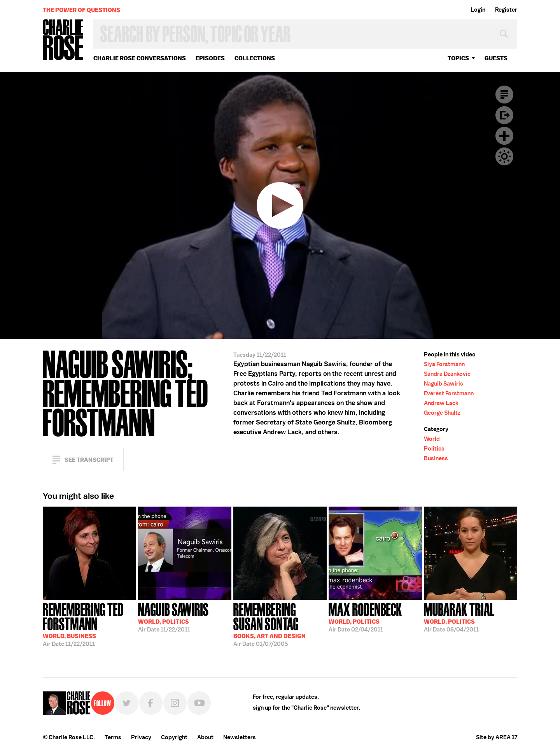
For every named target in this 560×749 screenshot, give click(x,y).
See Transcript (89, 460)
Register (506, 10)
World (432, 439)
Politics (434, 449)
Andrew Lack (441, 403)
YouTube (199, 703)
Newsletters (240, 737)
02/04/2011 (365, 617)
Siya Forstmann (444, 364)
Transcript (504, 95)
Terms (113, 737)
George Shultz (442, 413)
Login (478, 10)
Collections (255, 58)
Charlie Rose (63, 40)
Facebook (151, 703)
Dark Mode (504, 156)
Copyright (174, 737)
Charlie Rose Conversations (140, 58)
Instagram (175, 703)
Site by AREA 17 (497, 737)
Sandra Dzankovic (447, 374)
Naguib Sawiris (444, 384)
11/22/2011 (89, 624)
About (205, 737)
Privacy (141, 737)
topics (458, 58)
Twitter (127, 703)
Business (436, 458)
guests (496, 58)
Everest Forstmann (449, 393)
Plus (504, 136)
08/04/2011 (459, 617)
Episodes (210, 58)
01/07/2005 (280, 624)
